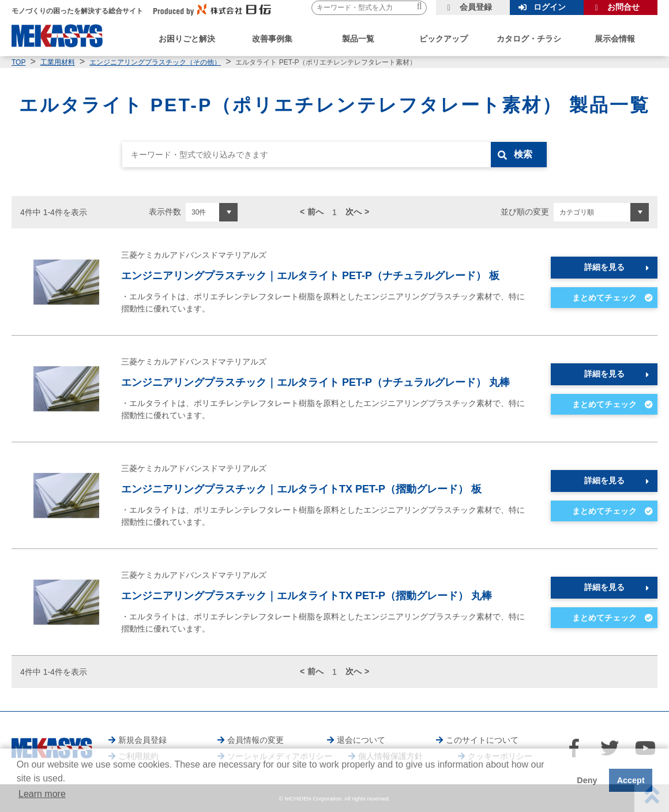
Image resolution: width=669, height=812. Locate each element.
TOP (18, 62)
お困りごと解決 (187, 39)
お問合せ (623, 7)
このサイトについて (482, 740)
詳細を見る (604, 267)
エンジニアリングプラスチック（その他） (155, 62)
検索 (523, 154)
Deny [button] (587, 780)
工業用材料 (58, 62)
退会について (361, 740)
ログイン (550, 7)
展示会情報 (615, 39)
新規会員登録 (142, 740)
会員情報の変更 (255, 740)
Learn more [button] (42, 794)
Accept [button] (631, 780)
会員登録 (476, 7)
